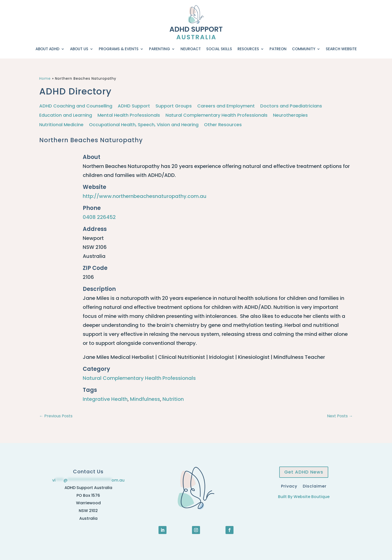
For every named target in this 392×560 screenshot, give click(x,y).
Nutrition (173, 399)
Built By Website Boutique (304, 497)
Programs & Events (119, 49)
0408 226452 (99, 217)
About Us (79, 49)
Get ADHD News (304, 472)
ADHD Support (134, 106)
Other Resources (223, 125)
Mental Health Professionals (129, 115)
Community (304, 49)
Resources (248, 49)
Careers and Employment (226, 106)
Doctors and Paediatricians (291, 106)
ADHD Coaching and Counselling (76, 106)
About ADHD (47, 49)
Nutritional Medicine (61, 125)
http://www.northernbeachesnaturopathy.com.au (145, 196)
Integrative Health (105, 399)
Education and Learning (66, 115)
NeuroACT (191, 49)
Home (45, 78)
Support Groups (174, 106)
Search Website (341, 49)
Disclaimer (315, 486)
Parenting (159, 49)
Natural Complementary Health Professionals (216, 115)
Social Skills (219, 49)
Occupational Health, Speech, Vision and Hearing (144, 125)
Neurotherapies (290, 115)
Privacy (289, 486)
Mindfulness (145, 399)
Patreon (278, 49)
